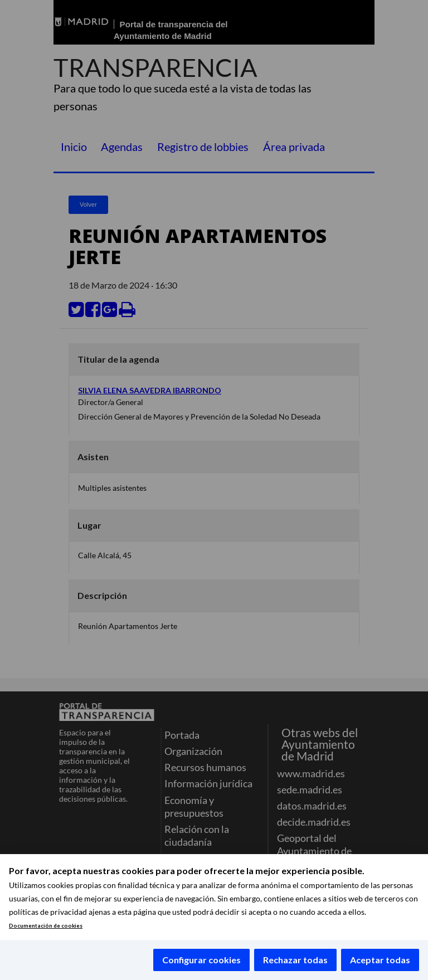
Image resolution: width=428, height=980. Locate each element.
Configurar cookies (201, 960)
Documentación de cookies (46, 926)
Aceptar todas (380, 960)
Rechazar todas (295, 960)
